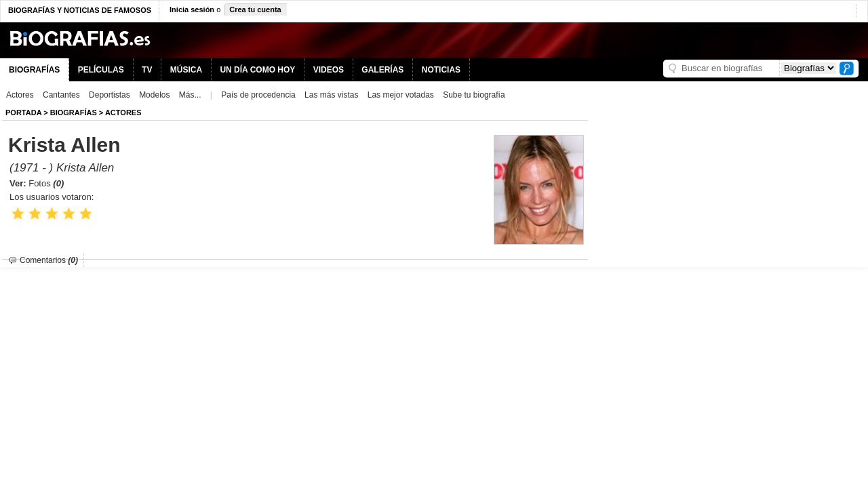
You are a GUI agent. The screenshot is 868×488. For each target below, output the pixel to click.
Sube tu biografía (474, 95)
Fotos (46, 183)
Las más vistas (331, 95)
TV (147, 70)
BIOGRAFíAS (74, 113)
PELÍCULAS (101, 70)
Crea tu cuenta (255, 9)
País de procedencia (258, 95)
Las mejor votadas (401, 95)
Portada (23, 113)
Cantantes (61, 95)
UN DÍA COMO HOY (257, 70)
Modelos (154, 95)
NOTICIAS (441, 70)
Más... (190, 95)
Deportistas (110, 95)
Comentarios (49, 260)
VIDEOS (329, 70)
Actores (20, 95)
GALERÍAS (382, 70)
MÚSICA (186, 70)
